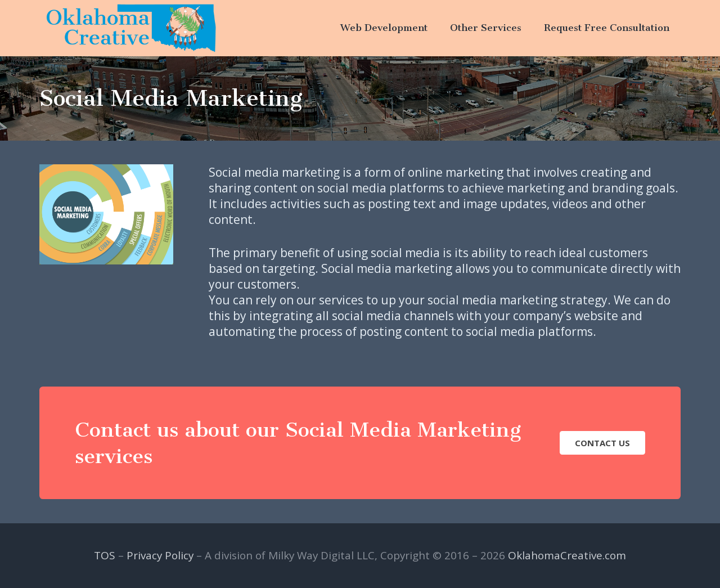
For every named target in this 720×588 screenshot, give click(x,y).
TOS (105, 555)
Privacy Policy (160, 555)
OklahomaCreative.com (567, 555)
